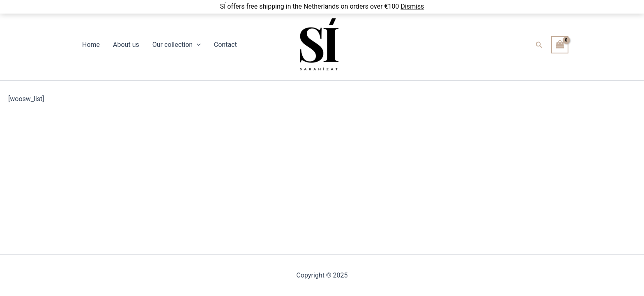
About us (126, 45)
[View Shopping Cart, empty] (560, 45)
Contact (225, 45)
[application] (197, 45)
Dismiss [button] (412, 6)
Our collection (177, 45)
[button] (539, 45)
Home (91, 45)
